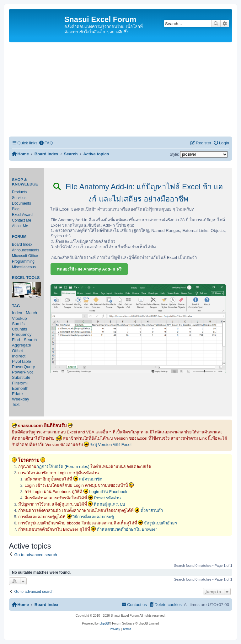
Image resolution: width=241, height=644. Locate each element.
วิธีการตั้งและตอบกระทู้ (93, 517)
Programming (23, 261)
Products (19, 192)
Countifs (19, 329)
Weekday (21, 399)
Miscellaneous (24, 267)
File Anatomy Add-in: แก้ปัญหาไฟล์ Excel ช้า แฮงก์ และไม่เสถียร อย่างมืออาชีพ (138, 193)
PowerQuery (23, 367)
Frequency (22, 334)
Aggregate (21, 345)
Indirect (19, 356)
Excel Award (22, 215)
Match (31, 313)
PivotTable (21, 361)
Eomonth (20, 388)
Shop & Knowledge (25, 182)
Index (17, 313)
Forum (19, 237)
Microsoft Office (25, 256)
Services (19, 198)
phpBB (104, 623)
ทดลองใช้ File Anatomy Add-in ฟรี (89, 269)
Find (16, 340)
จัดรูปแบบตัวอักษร (161, 523)
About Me (20, 226)
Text (16, 404)
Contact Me (21, 220)
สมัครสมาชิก (91, 479)
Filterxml (20, 383)
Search (30, 340)
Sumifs (18, 324)
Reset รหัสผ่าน (107, 498)
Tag (16, 306)
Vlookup (19, 318)
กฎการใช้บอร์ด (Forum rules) (63, 467)
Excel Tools (26, 278)
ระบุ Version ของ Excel (111, 445)
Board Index (22, 244)
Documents (21, 203)
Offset (17, 351)
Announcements (26, 250)
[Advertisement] (120, 89)
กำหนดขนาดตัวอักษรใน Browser (127, 529)
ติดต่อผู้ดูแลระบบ (109, 504)
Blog (16, 209)
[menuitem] (46, 143)
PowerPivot (22, 372)
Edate (17, 394)
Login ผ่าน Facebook (108, 492)
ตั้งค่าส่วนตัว (152, 510)
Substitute (21, 377)
